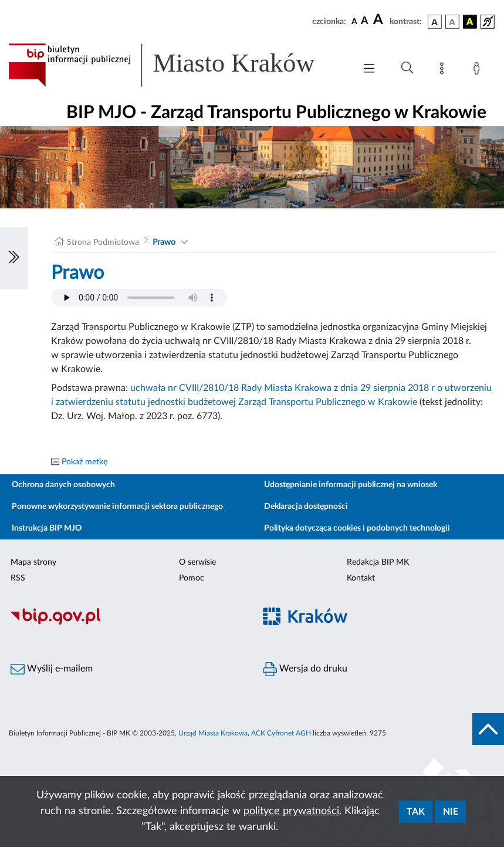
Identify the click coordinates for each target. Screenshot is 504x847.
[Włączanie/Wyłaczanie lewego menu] (14, 258)
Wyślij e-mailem (52, 669)
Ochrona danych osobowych (63, 485)
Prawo (164, 242)
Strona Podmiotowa (103, 242)
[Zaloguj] (479, 70)
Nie (451, 812)
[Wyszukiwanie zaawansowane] (407, 68)
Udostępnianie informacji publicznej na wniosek (351, 485)
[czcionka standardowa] (354, 21)
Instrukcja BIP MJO (47, 528)
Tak (416, 812)
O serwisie (197, 562)
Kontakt (361, 578)
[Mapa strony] (444, 70)
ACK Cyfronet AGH (281, 733)
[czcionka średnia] (365, 21)
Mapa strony (33, 562)
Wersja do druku (305, 669)
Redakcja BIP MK (378, 562)
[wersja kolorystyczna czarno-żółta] (470, 22)
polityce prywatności (291, 811)
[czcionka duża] (380, 20)
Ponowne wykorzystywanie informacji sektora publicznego (117, 507)
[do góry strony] (488, 729)
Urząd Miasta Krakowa (213, 733)
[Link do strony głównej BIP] (176, 65)
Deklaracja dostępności (306, 507)
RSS (18, 578)
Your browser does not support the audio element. (139, 298)
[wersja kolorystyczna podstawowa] (435, 22)
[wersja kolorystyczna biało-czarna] (452, 22)
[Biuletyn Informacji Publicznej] (126, 623)
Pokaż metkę (84, 462)
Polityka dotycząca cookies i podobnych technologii (357, 528)
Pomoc (192, 578)
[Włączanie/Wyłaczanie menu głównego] (369, 70)
